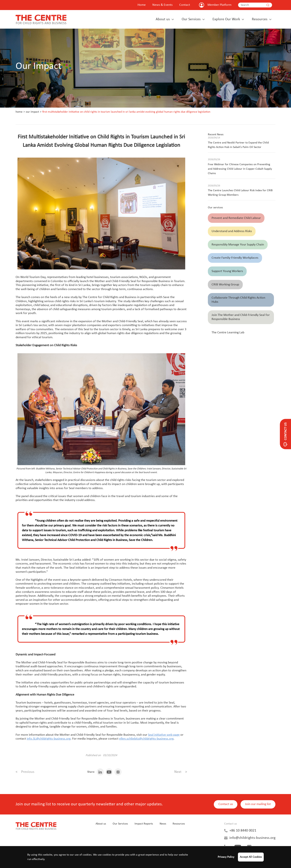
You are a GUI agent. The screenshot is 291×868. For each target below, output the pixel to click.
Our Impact (32, 112)
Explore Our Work (226, 19)
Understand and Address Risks (232, 231)
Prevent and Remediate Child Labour (236, 218)
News (163, 824)
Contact (185, 5)
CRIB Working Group (225, 285)
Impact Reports (144, 824)
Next (181, 772)
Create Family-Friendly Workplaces (235, 258)
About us (163, 19)
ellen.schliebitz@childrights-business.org (146, 739)
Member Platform (219, 5)
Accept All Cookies (251, 857)
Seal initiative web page (164, 735)
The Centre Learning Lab (228, 333)
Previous (25, 772)
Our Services (191, 19)
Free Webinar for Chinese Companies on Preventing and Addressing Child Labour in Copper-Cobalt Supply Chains (240, 169)
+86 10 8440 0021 (243, 831)
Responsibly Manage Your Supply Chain (238, 245)
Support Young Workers (227, 271)
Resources (260, 19)
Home (142, 5)
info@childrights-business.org (252, 838)
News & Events (162, 5)
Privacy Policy (226, 857)
